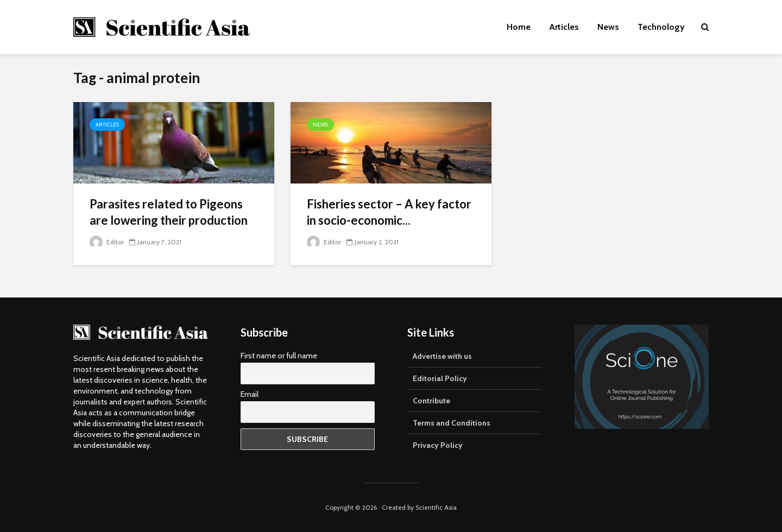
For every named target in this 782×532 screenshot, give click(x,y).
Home (519, 27)
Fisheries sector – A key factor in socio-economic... (389, 212)
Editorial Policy (440, 378)
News (608, 27)
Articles (564, 27)
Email (250, 394)
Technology (661, 27)
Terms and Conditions (452, 423)
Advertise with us (442, 356)
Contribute (431, 401)
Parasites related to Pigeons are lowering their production (169, 212)
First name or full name (279, 356)
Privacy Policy (438, 445)
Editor (107, 242)
